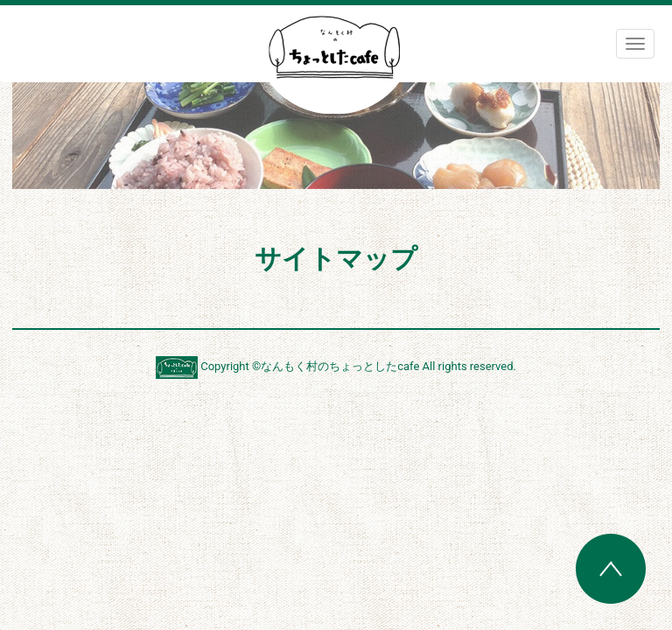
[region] (336, 136)
